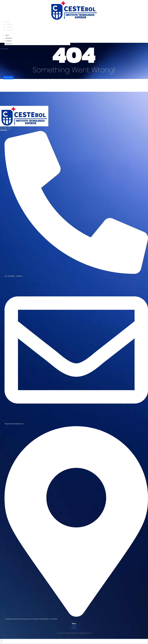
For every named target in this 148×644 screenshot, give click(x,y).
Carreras (9, 27)
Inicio (8, 22)
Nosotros (9, 25)
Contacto (9, 30)
